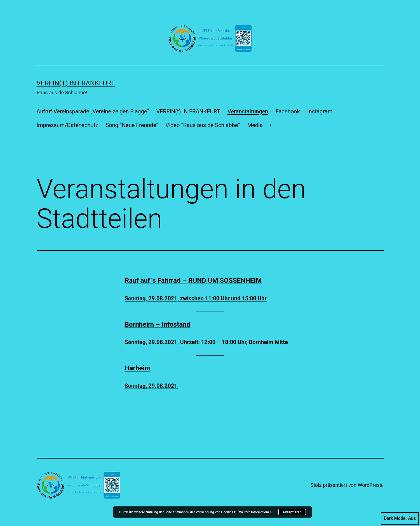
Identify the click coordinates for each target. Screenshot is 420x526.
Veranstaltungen (248, 111)
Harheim (138, 368)
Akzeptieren (292, 512)
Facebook (288, 111)
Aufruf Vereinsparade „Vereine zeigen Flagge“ (93, 111)
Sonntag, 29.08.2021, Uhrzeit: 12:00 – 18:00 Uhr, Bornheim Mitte (206, 342)
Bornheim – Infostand (158, 324)
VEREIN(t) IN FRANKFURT (76, 83)
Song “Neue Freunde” (132, 125)
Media (255, 125)
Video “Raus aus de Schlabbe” (203, 125)
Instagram (320, 111)
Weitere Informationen (255, 512)
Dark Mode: (400, 518)
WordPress (370, 485)
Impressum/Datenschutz (67, 125)
